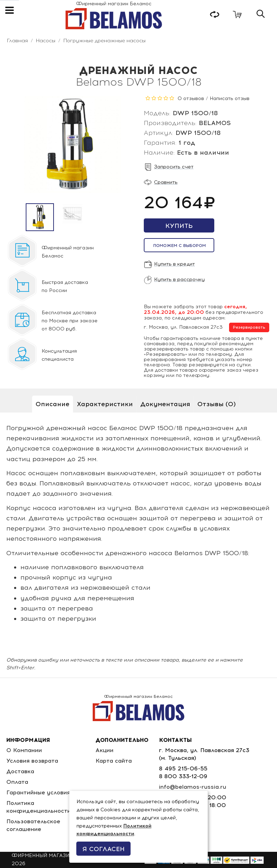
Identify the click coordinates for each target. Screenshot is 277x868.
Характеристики (105, 404)
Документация (165, 404)
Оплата (17, 782)
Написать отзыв (230, 98)
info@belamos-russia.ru (193, 787)
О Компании (24, 750)
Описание (53, 404)
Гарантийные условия (38, 792)
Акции (104, 750)
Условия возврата (32, 761)
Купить (179, 226)
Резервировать (249, 327)
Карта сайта (114, 761)
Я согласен (104, 849)
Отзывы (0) (217, 404)
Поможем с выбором (180, 246)
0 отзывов (191, 98)
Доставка (20, 771)
